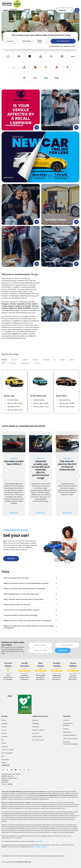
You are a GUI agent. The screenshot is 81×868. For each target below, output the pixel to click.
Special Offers (37, 737)
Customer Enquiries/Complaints (71, 743)
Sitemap (61, 856)
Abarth (4, 763)
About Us (66, 720)
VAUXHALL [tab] (13, 363)
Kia (3, 740)
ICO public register (40, 847)
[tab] (37, 364)
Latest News (67, 732)
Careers (6, 10)
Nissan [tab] (4, 360)
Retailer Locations (38, 730)
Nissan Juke (9, 396)
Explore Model (11, 400)
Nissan (4, 720)
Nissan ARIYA (61, 396)
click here (39, 841)
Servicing (36, 727)
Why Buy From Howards (68, 724)
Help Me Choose (69, 46)
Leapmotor (5, 760)
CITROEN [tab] (35, 360)
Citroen (4, 733)
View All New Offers (13, 403)
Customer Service (13, 10)
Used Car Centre (7, 750)
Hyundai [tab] (46, 360)
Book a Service (38, 10)
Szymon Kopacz (8, 665)
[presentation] (2, 392)
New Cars (36, 733)
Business (35, 720)
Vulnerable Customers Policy (11, 856)
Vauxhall (4, 746)
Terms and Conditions (71, 739)
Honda (4, 727)
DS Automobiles (7, 753)
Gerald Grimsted (24, 665)
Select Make (26, 41)
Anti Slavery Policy (27, 856)
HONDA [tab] (25, 360)
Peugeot (5, 723)
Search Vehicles (63, 41)
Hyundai (4, 737)
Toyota (37, 363)
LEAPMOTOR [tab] (25, 363)
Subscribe (63, 650)
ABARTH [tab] (72, 360)
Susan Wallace (73, 665)
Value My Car (27, 10)
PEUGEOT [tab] (15, 360)
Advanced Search (56, 46)
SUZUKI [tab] (62, 360)
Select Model (40, 41)
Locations (51, 10)
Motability (36, 723)
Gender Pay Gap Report (50, 856)
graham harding (57, 665)
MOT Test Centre (38, 740)
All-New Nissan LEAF (38, 396)
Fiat (3, 756)
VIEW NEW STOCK (12, 407)
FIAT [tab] (3, 363)
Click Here (11, 558)
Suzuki (4, 743)
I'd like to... (63, 10)
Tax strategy (38, 856)
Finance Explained (69, 735)
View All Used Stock (13, 410)
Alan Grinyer (41, 665)
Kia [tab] (54, 360)
